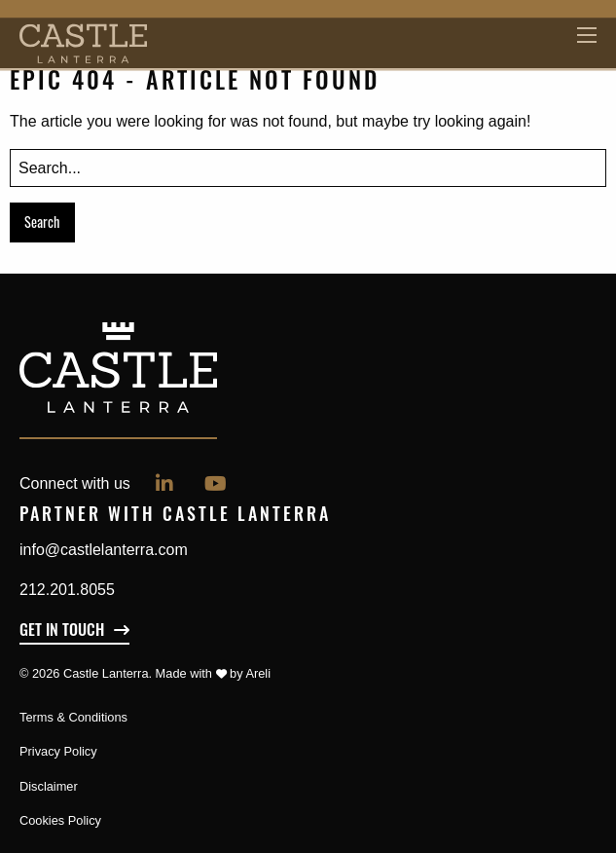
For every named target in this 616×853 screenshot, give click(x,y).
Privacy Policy (58, 751)
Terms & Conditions (73, 717)
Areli (258, 673)
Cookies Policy (60, 820)
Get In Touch (62, 632)
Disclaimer (49, 786)
